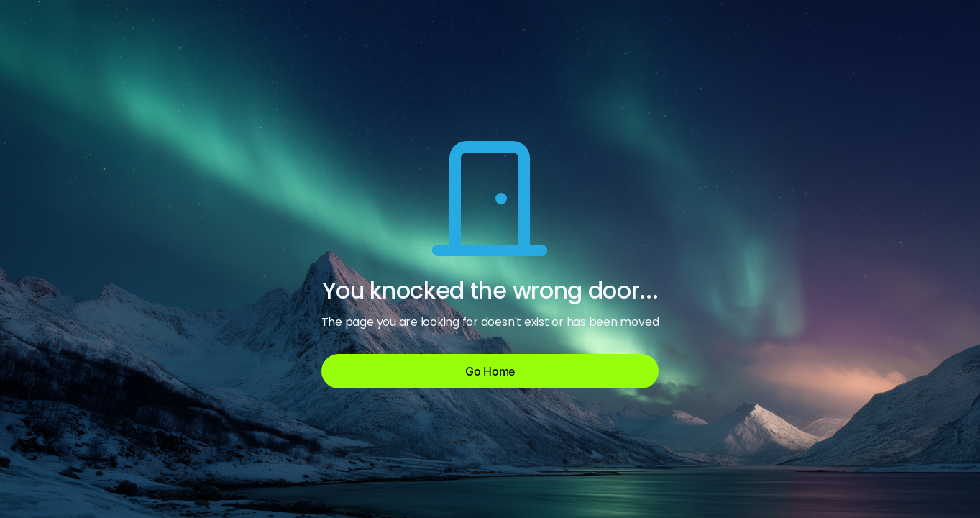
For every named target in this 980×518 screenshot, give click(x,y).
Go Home (490, 371)
